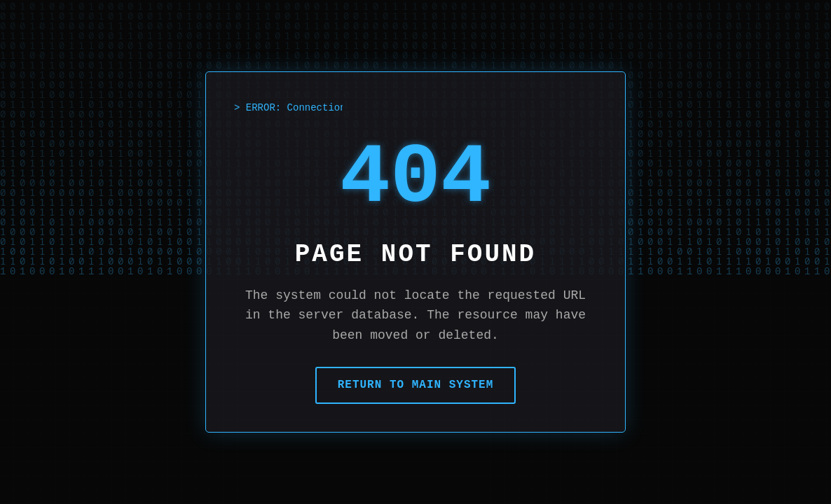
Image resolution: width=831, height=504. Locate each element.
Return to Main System (416, 385)
